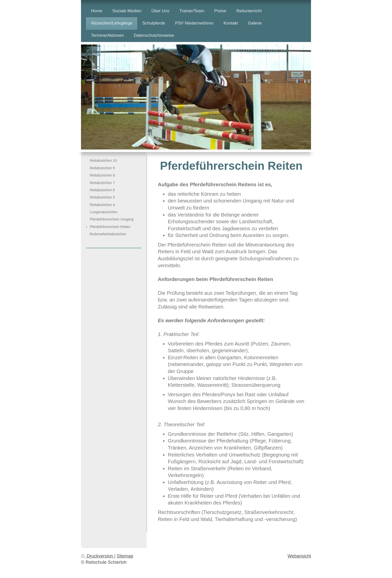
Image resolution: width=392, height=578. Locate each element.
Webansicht (299, 556)
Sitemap (125, 556)
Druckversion (98, 556)
